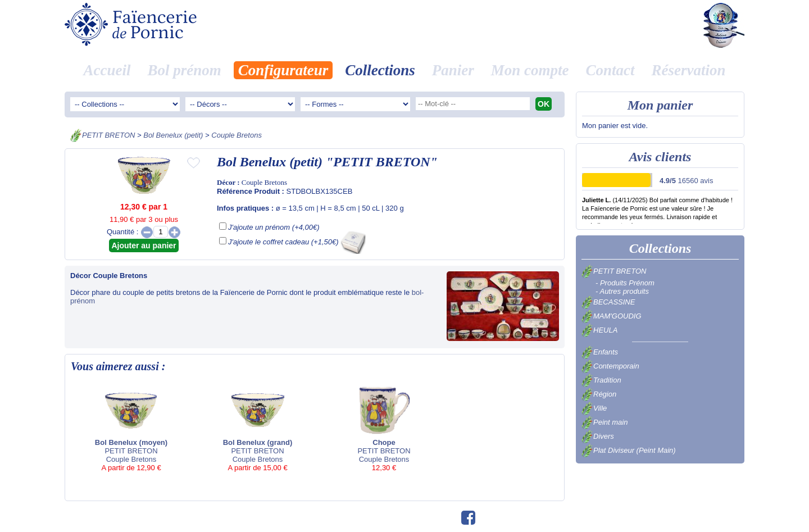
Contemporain (610, 366)
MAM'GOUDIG (612, 316)
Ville (594, 408)
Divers (598, 436)
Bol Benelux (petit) (173, 135)
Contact (610, 70)
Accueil (107, 70)
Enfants (600, 352)
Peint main (605, 422)
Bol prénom (184, 70)
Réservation (689, 70)
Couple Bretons (237, 135)
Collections (380, 70)
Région (599, 394)
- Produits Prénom (625, 283)
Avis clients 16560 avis (530, 517)
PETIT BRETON (108, 135)
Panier (453, 70)
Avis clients (660, 157)
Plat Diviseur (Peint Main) (629, 450)
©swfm (443, 517)
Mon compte (530, 70)
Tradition (601, 380)
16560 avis (686, 181)
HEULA (599, 330)
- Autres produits (622, 291)
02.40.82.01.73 (401, 517)
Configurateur (283, 70)
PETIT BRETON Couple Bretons (131, 428)
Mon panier (660, 105)
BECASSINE (608, 302)
